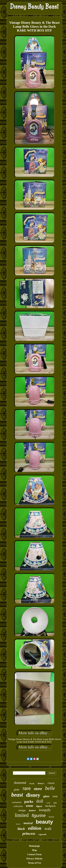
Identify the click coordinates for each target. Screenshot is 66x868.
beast (17, 795)
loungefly (45, 810)
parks (29, 802)
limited (22, 815)
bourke (51, 817)
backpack (50, 806)
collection (18, 806)
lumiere (32, 810)
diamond (20, 783)
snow (29, 806)
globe (17, 790)
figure (39, 806)
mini (55, 803)
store (38, 789)
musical (28, 823)
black (21, 829)
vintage (22, 810)
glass (46, 796)
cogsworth (42, 834)
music (32, 784)
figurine (39, 816)
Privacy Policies (34, 859)
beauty (44, 822)
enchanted (17, 802)
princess (29, 833)
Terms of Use (34, 863)
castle (48, 803)
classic (51, 783)
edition (35, 828)
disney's (41, 783)
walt (48, 829)
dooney (18, 824)
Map (34, 850)
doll (40, 801)
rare (27, 788)
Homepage (34, 846)
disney (33, 795)
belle (50, 788)
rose (55, 796)
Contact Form (34, 854)
